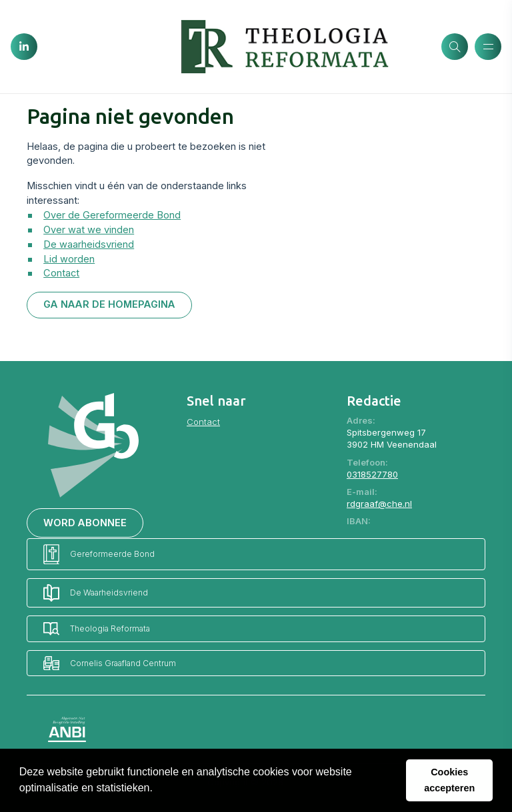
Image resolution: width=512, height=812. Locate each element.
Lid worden (69, 259)
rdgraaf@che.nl (379, 504)
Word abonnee (85, 523)
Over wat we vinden (89, 230)
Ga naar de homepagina (109, 304)
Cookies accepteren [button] (449, 780)
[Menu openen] (488, 47)
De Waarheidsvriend (96, 593)
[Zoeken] (455, 47)
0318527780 (372, 474)
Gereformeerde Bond (99, 555)
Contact (61, 273)
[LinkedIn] (24, 47)
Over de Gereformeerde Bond (112, 215)
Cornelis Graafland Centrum (110, 663)
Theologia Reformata (97, 628)
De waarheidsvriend (89, 244)
